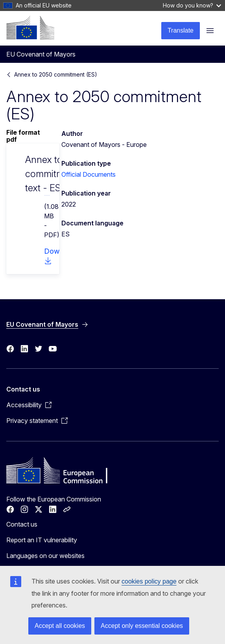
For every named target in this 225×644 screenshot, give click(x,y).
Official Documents (89, 174)
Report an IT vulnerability (42, 540)
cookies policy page (149, 581)
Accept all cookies (60, 626)
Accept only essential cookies (142, 626)
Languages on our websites (45, 556)
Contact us (22, 524)
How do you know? (192, 5)
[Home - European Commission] (30, 27)
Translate (181, 30)
